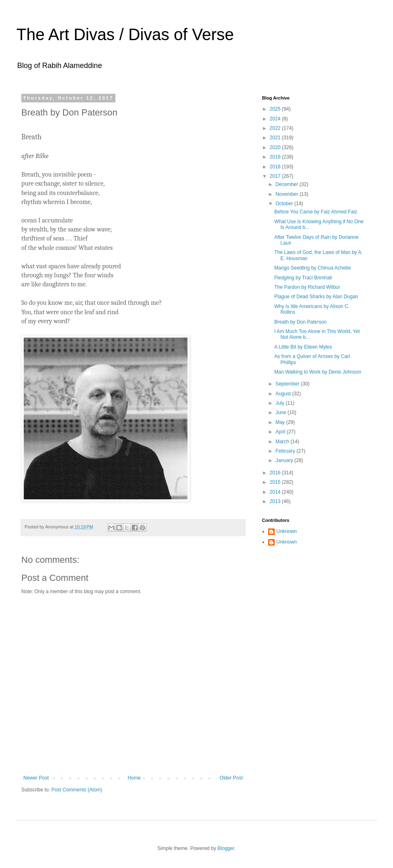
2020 (276, 147)
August (284, 394)
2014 (276, 492)
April (281, 432)
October (285, 204)
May (281, 422)
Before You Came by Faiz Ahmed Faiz (316, 212)
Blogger (226, 848)
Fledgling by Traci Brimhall (303, 278)
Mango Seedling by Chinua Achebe (313, 268)
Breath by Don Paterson (300, 322)
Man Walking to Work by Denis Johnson (318, 372)
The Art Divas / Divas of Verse (125, 34)
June (281, 412)
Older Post (231, 778)
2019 (276, 157)
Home (134, 778)
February (286, 451)
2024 (276, 119)
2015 (276, 482)
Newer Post (36, 778)
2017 (276, 176)
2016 (276, 473)
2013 (276, 501)
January (285, 460)
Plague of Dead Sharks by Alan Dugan (316, 297)
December (288, 184)
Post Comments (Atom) (77, 790)
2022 (276, 128)
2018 (276, 167)
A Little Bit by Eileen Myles (303, 347)
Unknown (287, 531)
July (281, 403)
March (283, 442)
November (288, 194)
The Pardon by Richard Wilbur (307, 287)
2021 (276, 138)
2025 (276, 109)
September (288, 384)
